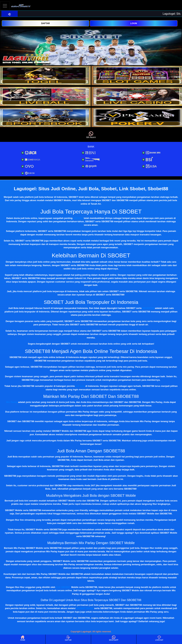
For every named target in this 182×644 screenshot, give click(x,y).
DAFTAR (45, 23)
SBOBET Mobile (85, 608)
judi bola (80, 386)
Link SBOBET (63, 587)
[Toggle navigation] (5, 6)
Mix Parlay (12, 402)
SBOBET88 (148, 308)
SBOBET (78, 218)
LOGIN (134, 23)
